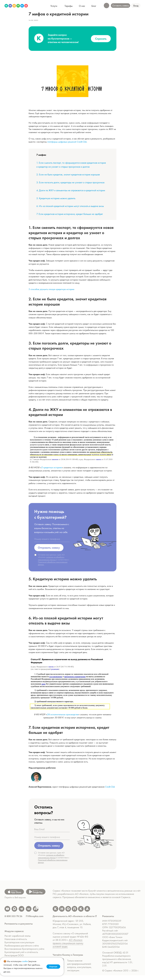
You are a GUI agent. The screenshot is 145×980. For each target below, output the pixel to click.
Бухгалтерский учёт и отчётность (21, 957)
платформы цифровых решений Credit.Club (67, 144)
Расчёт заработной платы (18, 940)
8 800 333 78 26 (13, 921)
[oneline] (52, 541)
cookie (25, 961)
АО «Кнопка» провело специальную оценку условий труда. (68, 948)
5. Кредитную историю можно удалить (56, 200)
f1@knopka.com (35, 921)
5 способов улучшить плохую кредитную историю (51, 291)
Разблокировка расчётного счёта (22, 950)
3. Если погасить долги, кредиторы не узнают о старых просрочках (70, 185)
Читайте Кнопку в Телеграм (68, 959)
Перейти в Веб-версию (15, 902)
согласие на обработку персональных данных (51, 561)
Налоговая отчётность (16, 944)
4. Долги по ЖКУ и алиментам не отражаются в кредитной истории (71, 193)
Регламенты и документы (19, 928)
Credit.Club (110, 789)
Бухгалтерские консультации (19, 947)
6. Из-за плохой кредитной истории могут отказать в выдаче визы (70, 208)
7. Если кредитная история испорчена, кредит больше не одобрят (70, 216)
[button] (136, 6)
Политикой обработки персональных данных (53, 566)
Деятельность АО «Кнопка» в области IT (75, 921)
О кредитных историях (51, 470)
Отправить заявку (49, 550)
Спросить (101, 41)
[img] (16, 6)
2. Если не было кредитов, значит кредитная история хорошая (68, 177)
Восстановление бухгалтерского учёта (24, 953)
